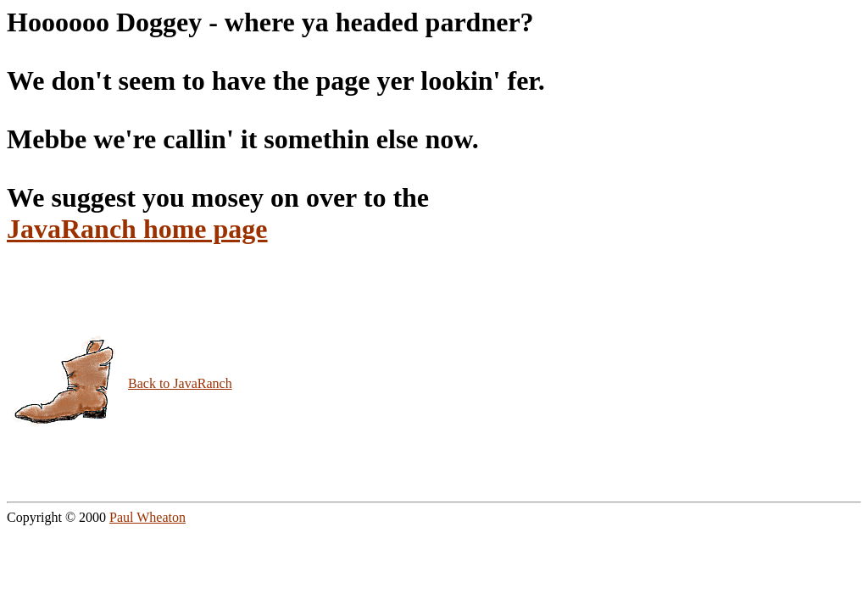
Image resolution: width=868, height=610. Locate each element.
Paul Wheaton (147, 517)
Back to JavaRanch (180, 383)
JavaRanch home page (137, 229)
